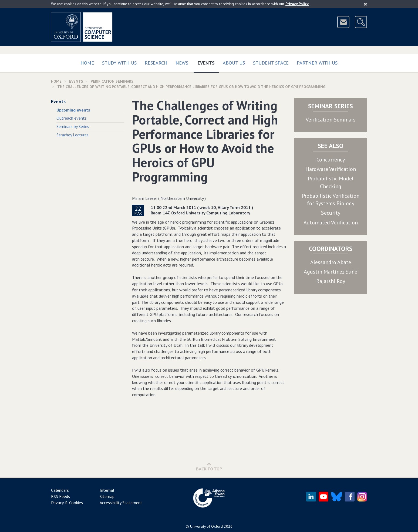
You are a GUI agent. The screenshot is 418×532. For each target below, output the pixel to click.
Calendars (60, 490)
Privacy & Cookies (67, 503)
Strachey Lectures (73, 135)
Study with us (119, 63)
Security (331, 213)
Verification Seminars (331, 120)
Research (156, 63)
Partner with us (317, 63)
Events (208, 62)
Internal (107, 490)
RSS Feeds (60, 496)
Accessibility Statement (121, 503)
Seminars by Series (73, 126)
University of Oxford (206, 526)
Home (87, 63)
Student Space (271, 63)
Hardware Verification (331, 169)
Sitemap (107, 496)
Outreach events (72, 118)
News (182, 63)
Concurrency (331, 160)
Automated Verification (331, 223)
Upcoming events (73, 110)
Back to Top (209, 467)
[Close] (365, 4)
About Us (234, 63)
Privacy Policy (297, 4)
